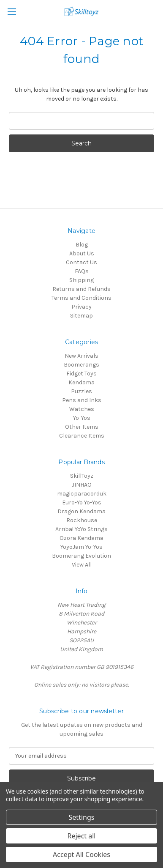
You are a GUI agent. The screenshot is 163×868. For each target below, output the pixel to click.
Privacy (81, 307)
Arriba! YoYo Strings (81, 529)
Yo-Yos (82, 418)
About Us (82, 253)
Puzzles (81, 391)
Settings (82, 817)
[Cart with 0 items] (158, 11)
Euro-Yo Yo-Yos (82, 502)
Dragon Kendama (81, 511)
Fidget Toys (81, 374)
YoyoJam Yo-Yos (81, 547)
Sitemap (81, 316)
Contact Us (81, 262)
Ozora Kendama (81, 538)
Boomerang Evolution (81, 556)
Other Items (82, 427)
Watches (82, 409)
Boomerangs (81, 365)
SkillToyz (82, 476)
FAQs (82, 271)
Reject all (82, 836)
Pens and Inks (82, 400)
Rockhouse (82, 520)
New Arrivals (81, 356)
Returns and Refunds (81, 289)
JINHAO (82, 485)
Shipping (81, 280)
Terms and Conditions (81, 298)
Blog (82, 245)
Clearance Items (82, 436)
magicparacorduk (82, 494)
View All (82, 565)
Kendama (81, 382)
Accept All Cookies (81, 854)
